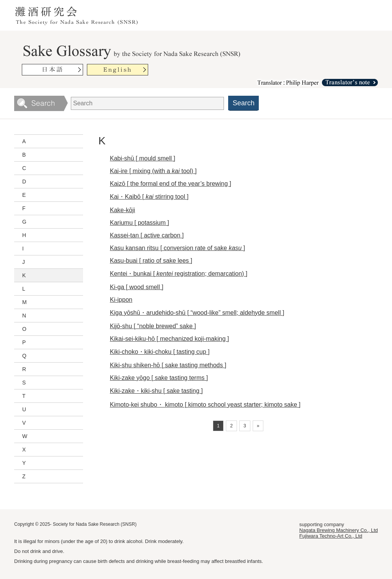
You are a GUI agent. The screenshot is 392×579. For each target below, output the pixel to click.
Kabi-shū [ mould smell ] (143, 158)
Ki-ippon (121, 300)
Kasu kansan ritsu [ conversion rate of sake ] (177, 248)
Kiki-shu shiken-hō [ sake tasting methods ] (168, 365)
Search (244, 103)
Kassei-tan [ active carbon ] (147, 235)
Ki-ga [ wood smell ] (137, 287)
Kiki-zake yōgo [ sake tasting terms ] (159, 378)
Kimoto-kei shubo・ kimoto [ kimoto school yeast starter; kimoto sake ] (205, 405)
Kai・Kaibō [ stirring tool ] (149, 197)
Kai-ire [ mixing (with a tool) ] (153, 171)
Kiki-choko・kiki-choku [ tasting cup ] (160, 352)
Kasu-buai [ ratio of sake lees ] (151, 261)
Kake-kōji (122, 210)
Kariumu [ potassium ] (140, 223)
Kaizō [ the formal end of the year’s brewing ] (171, 184)
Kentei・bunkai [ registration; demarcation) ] (179, 274)
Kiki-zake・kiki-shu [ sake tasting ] (156, 391)
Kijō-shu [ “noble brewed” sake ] (153, 326)
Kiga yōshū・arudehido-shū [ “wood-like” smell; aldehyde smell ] (197, 313)
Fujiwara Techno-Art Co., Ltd (331, 536)
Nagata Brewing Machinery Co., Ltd (339, 530)
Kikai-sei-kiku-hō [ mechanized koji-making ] (169, 339)
